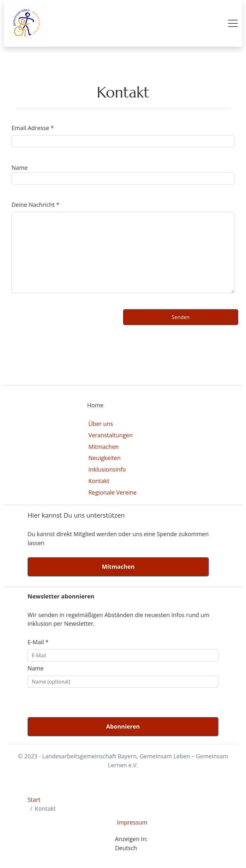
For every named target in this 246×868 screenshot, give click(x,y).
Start (34, 800)
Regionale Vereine (113, 492)
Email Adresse (30, 128)
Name (36, 668)
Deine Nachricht (33, 205)
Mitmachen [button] (118, 567)
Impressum (132, 822)
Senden (181, 317)
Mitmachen (104, 447)
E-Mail (38, 642)
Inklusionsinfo (107, 469)
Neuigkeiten (105, 458)
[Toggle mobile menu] (233, 23)
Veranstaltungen (111, 435)
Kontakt (99, 481)
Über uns (101, 424)
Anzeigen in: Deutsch (131, 843)
